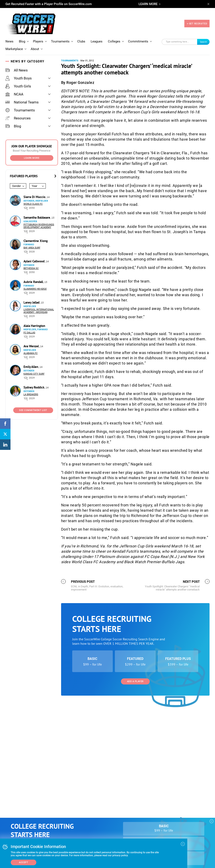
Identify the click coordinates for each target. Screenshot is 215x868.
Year (34, 180)
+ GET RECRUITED (197, 21)
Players (38, 36)
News (9, 36)
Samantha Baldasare (37, 212)
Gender (16, 180)
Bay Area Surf (32, 242)
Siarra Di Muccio (35, 191)
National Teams (22, 96)
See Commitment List (33, 404)
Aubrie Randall (34, 276)
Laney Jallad (32, 297)
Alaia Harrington (34, 320)
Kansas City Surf (34, 368)
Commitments (138, 36)
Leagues (97, 36)
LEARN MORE (148, 4)
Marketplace (14, 43)
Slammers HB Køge (35, 283)
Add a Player (135, 796)
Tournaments (60, 36)
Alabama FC (31, 347)
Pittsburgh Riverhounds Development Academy (39, 220)
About (35, 43)
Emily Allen (31, 361)
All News (17, 64)
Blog (22, 36)
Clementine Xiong (36, 235)
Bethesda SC (31, 262)
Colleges (114, 36)
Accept (24, 862)
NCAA (14, 88)
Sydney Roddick (34, 381)
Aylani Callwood (34, 255)
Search (203, 36)
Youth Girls (18, 80)
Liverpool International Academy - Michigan (39, 305)
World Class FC (33, 198)
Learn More (32, 152)
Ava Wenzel (32, 340)
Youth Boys (19, 72)
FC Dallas (29, 327)
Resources (18, 112)
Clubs (81, 36)
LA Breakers (31, 389)
